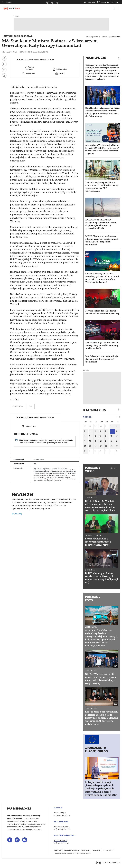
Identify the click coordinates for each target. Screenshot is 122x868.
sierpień (87, 417)
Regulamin (86, 850)
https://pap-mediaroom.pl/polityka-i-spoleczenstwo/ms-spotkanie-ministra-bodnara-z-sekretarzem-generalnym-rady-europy (46, 441)
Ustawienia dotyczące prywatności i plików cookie (73, 853)
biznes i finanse (91, 498)
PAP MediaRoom (19, 809)
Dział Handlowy (61, 822)
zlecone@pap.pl (60, 813)
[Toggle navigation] (116, 8)
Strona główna (92, 37)
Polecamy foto (93, 599)
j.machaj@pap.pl (60, 840)
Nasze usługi (108, 850)
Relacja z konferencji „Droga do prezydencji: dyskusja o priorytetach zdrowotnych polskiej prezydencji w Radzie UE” (101, 789)
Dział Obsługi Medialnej (64, 835)
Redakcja (58, 808)
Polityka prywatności (71, 850)
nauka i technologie (93, 535)
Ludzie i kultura (91, 627)
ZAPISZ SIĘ (17, 514)
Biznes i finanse (91, 671)
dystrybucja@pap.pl (62, 826)
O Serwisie (57, 850)
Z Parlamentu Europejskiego (97, 749)
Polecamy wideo (93, 469)
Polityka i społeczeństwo (111, 37)
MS (31, 406)
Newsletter (97, 850)
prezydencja (18, 406)
